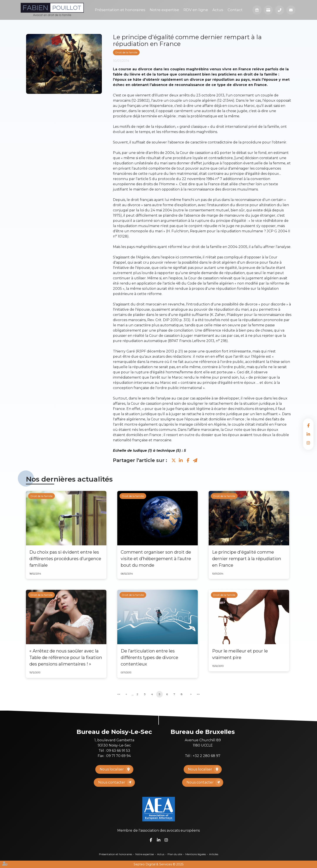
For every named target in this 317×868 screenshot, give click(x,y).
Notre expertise (164, 10)
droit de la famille (260, 74)
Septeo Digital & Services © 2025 (158, 864)
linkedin (308, 434)
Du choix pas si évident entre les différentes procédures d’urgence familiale (65, 559)
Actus (218, 10)
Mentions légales (196, 854)
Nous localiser (112, 769)
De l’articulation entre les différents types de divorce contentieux (149, 657)
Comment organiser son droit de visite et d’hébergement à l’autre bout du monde (156, 559)
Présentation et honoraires (120, 10)
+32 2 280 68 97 (207, 756)
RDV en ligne (196, 10)
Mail (291, 10)
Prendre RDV (257, 10)
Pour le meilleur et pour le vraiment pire (240, 654)
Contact (235, 10)
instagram (308, 443)
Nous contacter (112, 782)
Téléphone (280, 10)
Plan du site (175, 854)
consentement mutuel (209, 210)
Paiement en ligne (268, 10)
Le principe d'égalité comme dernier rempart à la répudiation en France (247, 559)
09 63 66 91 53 (118, 751)
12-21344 (226, 100)
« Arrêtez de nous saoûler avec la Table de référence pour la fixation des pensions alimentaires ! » (66, 657)
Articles (214, 854)
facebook (308, 425)
